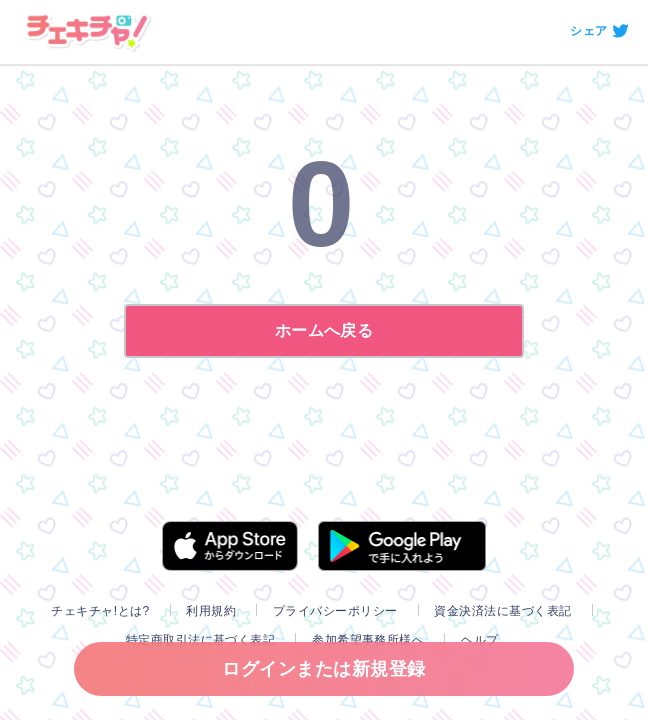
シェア (588, 31)
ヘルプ (479, 640)
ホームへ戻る (324, 330)
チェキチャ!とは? (100, 611)
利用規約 (211, 611)
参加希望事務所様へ (368, 640)
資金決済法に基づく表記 (502, 611)
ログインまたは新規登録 (323, 669)
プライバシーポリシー (335, 611)
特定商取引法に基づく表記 (201, 640)
